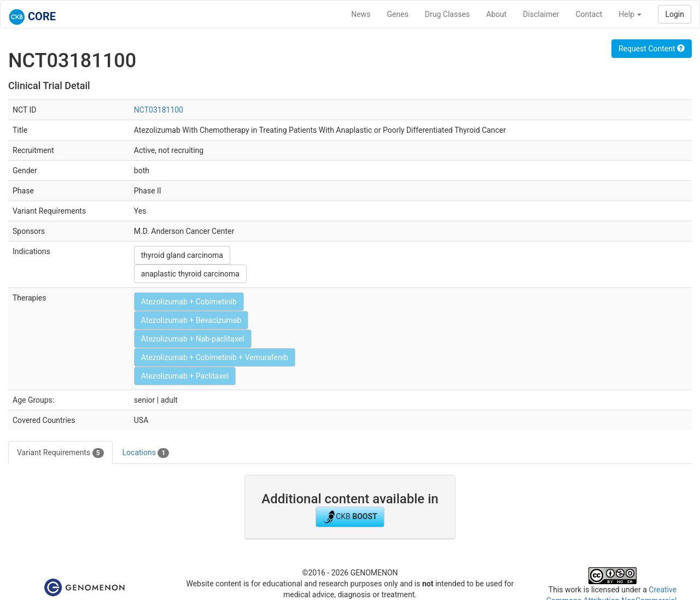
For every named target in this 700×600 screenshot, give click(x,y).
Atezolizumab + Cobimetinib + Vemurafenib (215, 357)
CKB (350, 517)
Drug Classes (447, 14)
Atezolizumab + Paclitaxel (185, 376)
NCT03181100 (159, 110)
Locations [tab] (146, 453)
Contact (589, 14)
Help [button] (630, 14)
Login (675, 14)
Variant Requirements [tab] (60, 453)
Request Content (652, 49)
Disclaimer (541, 14)
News (361, 14)
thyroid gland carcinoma (182, 255)
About (496, 14)
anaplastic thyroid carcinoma (190, 274)
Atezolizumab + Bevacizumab (191, 320)
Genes (398, 14)
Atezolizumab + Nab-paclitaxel (193, 339)
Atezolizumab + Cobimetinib (189, 302)
